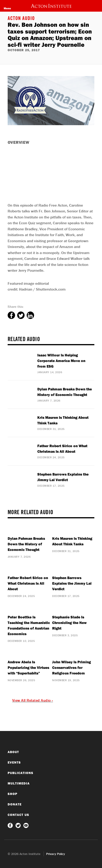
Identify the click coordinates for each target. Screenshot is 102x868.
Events (14, 762)
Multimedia (19, 783)
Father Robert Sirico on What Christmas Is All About (28, 583)
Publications (21, 773)
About (13, 752)
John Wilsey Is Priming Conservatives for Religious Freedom (72, 667)
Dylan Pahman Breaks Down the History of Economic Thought (26, 544)
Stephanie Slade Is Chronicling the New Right (69, 623)
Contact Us (18, 815)
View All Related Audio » (33, 700)
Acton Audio (21, 19)
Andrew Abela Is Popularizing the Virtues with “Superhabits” (28, 667)
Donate (15, 804)
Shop (13, 794)
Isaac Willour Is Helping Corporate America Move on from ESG (61, 361)
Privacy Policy (56, 854)
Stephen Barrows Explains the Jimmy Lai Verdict (72, 583)
